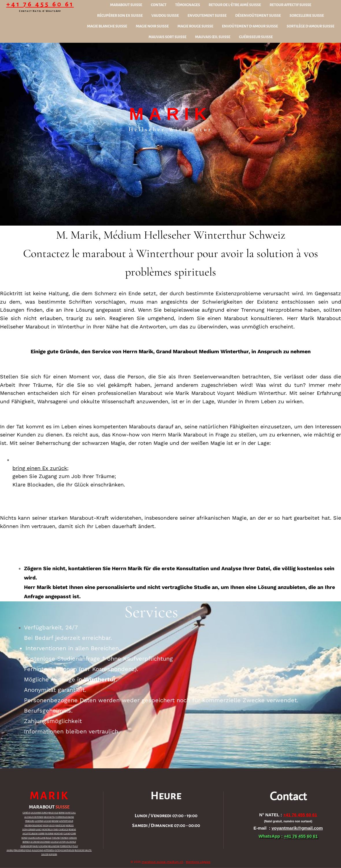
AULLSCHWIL (38, 850)
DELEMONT (37, 826)
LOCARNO (43, 846)
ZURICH (45, 813)
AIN (51, 854)
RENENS (72, 830)
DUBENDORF (26, 846)
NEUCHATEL (49, 817)
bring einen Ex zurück (40, 468)
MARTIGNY (60, 826)
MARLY (36, 846)
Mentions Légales (198, 862)
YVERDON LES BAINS (65, 817)
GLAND (67, 834)
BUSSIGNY (80, 850)
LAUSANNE (36, 813)
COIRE (73, 834)
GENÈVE (26, 813)
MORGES (70, 826)
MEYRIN (28, 826)
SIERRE (41, 834)
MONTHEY (59, 834)
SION (25, 830)
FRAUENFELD (20, 850)
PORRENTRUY (66, 846)
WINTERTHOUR (66, 821)
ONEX (56, 830)
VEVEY (52, 826)
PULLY (75, 846)
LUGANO (47, 821)
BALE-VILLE (53, 813)
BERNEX (26, 842)
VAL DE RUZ (71, 842)
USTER (62, 842)
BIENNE (55, 821)
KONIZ (24, 838)
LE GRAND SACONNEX (40, 842)
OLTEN (58, 850)
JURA (55, 854)
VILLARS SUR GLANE (37, 838)
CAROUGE (64, 830)
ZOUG (29, 850)
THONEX (64, 838)
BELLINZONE (54, 846)
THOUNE (56, 838)
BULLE (49, 838)
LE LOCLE (55, 842)
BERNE (62, 813)
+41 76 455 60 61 (40, 4)
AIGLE (25, 834)
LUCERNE (39, 821)
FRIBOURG (30, 821)
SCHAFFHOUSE (68, 850)
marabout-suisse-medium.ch (162, 862)
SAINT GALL (70, 813)
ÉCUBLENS (33, 834)
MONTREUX (47, 830)
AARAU (10, 850)
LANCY (39, 830)
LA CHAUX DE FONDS (34, 817)
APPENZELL (49, 850)
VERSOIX (73, 838)
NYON (46, 826)
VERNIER (31, 830)
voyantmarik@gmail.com (297, 828)
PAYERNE (49, 834)
